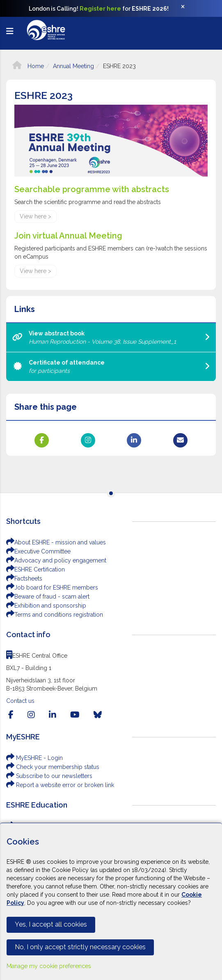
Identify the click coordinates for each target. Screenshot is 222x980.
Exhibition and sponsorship (46, 606)
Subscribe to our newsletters (49, 776)
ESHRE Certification (35, 569)
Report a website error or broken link (60, 785)
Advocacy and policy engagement (56, 560)
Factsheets (24, 578)
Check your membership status (53, 767)
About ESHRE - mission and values (56, 542)
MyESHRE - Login (34, 758)
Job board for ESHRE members (52, 588)
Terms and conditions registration (55, 615)
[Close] (187, 9)
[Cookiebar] (111, 901)
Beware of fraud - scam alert (48, 597)
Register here (100, 9)
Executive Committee (38, 551)
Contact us (20, 701)
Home (28, 66)
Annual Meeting (73, 66)
